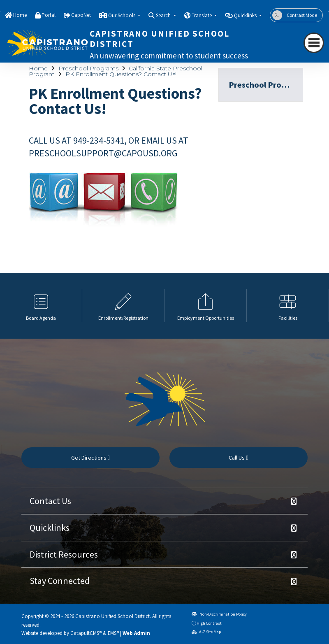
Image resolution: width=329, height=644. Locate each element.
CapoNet (81, 15)
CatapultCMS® (86, 633)
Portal (49, 15)
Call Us (238, 458)
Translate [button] (202, 15)
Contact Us (50, 501)
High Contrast (209, 623)
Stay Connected (60, 581)
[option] (41, 306)
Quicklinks (50, 528)
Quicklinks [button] (246, 15)
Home (20, 15)
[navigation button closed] (314, 43)
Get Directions (90, 458)
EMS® (113, 633)
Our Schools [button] (122, 15)
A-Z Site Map (206, 632)
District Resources (64, 554)
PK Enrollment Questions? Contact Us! (121, 74)
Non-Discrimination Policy (219, 614)
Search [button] (164, 15)
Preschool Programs (88, 68)
